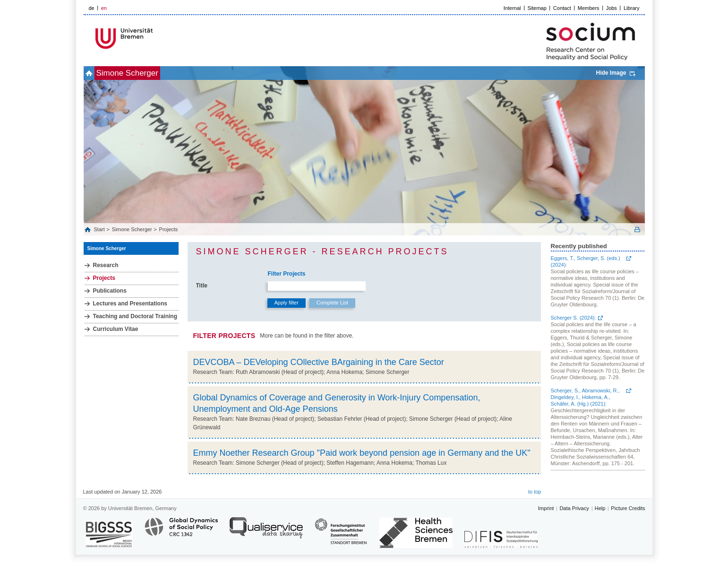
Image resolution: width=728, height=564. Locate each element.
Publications (110, 291)
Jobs (612, 8)
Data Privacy (574, 508)
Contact (562, 8)
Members (589, 8)
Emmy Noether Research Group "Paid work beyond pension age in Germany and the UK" (362, 453)
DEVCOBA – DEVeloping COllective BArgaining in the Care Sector (319, 362)
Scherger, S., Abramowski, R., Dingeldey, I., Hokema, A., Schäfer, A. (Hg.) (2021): (585, 397)
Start (100, 229)
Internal (512, 8)
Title (202, 286)
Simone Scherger (143, 73)
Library (632, 8)
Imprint (546, 508)
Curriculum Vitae (116, 329)
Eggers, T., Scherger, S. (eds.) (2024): (586, 261)
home (94, 73)
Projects (169, 229)
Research (106, 265)
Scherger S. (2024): (574, 318)
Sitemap (537, 8)
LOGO (156, 39)
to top (535, 492)
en (104, 8)
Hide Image (611, 73)
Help (600, 508)
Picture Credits (628, 508)
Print (637, 230)
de (92, 8)
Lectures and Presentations (130, 304)
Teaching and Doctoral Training (135, 316)
